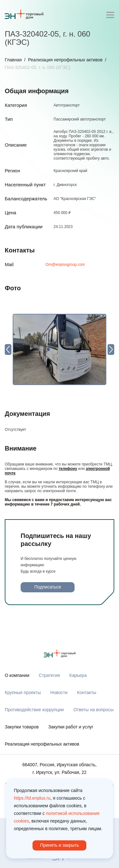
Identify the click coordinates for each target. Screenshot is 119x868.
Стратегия (49, 675)
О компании (17, 675)
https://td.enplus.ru (32, 798)
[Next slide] (111, 349)
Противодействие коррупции (34, 710)
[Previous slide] (8, 349)
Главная (13, 60)
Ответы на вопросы (93, 710)
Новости (59, 692)
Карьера (78, 675)
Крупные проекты (23, 692)
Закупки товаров (22, 727)
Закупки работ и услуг (71, 727)
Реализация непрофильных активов (65, 60)
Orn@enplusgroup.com (65, 265)
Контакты (87, 692)
